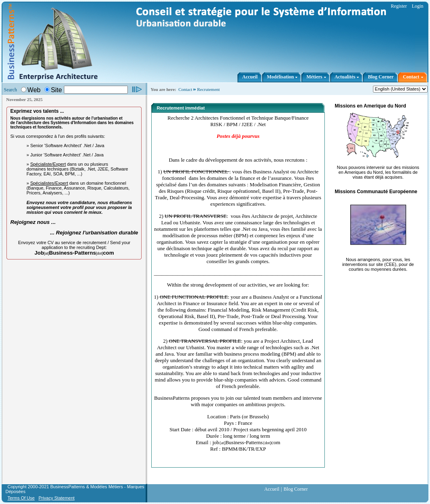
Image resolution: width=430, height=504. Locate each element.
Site (57, 90)
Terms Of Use (21, 498)
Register (399, 6)
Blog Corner (296, 489)
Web (34, 90)
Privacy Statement (56, 498)
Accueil (272, 489)
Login (418, 6)
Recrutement (208, 89)
